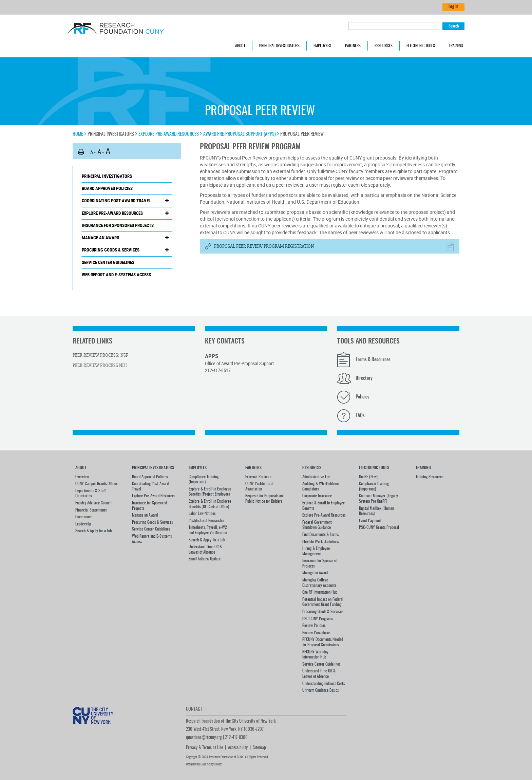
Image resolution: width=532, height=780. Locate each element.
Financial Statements (91, 510)
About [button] (240, 46)
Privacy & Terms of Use (204, 748)
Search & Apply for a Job (93, 531)
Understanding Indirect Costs (324, 684)
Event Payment (370, 521)
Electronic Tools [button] (421, 46)
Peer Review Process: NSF (100, 355)
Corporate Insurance (317, 496)
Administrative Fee (316, 477)
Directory (364, 378)
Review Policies (314, 626)
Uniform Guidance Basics (320, 690)
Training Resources (429, 477)
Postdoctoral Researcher (207, 521)
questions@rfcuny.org (204, 738)
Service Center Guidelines (108, 262)
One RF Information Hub (320, 592)
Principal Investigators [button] (279, 46)
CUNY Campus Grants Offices (96, 484)
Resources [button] (384, 46)
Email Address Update (205, 559)
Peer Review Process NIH (100, 366)
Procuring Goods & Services (111, 250)
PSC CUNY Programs (318, 619)
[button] (81, 152)
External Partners (258, 477)
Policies (363, 397)
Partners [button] (353, 46)
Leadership (83, 524)
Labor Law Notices (202, 514)
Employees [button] (322, 46)
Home (80, 134)
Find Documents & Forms (320, 535)
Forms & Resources (373, 360)
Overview (82, 477)
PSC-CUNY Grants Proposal (379, 527)
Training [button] (456, 46)
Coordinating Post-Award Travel (116, 201)
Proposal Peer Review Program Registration (264, 246)
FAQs (360, 416)
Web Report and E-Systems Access (116, 275)
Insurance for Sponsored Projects (118, 225)
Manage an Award (100, 238)
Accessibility (238, 748)
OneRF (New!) (369, 477)
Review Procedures (316, 633)
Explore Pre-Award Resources (170, 134)
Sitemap (259, 748)
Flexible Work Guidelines (320, 542)
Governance (84, 517)
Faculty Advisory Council (93, 503)
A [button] (92, 152)
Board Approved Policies (107, 188)
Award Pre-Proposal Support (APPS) (241, 134)
